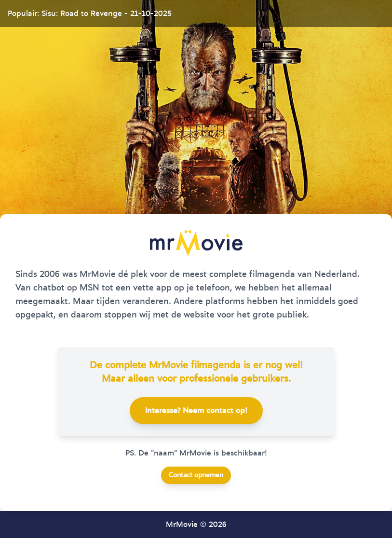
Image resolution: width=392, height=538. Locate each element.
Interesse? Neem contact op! (196, 411)
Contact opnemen (196, 475)
